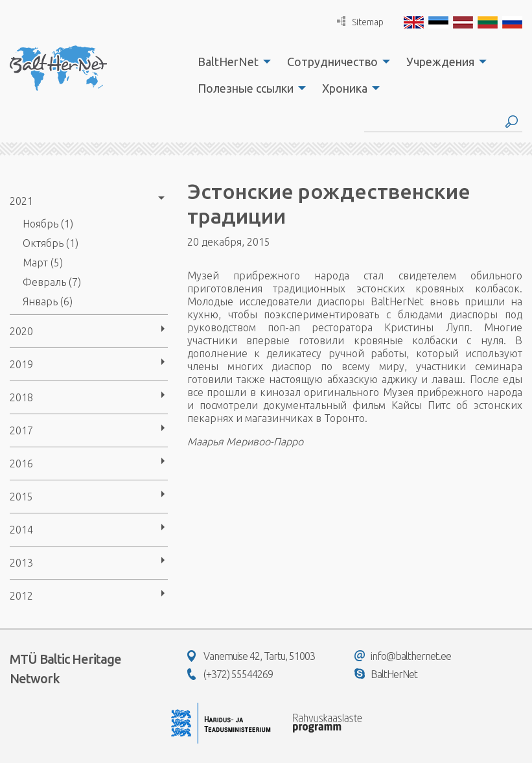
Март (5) (43, 263)
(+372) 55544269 (230, 674)
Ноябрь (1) (48, 224)
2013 (21, 563)
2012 (21, 596)
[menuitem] (231, 62)
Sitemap (360, 22)
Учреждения (440, 62)
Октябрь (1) (51, 243)
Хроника (345, 88)
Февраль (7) (52, 282)
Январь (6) (48, 301)
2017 (21, 430)
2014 (21, 530)
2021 (21, 201)
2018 (21, 397)
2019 (21, 364)
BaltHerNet (228, 62)
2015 (21, 497)
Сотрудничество (332, 62)
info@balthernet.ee (403, 656)
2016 (21, 464)
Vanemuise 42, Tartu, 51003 (251, 656)
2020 (21, 331)
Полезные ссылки (246, 88)
